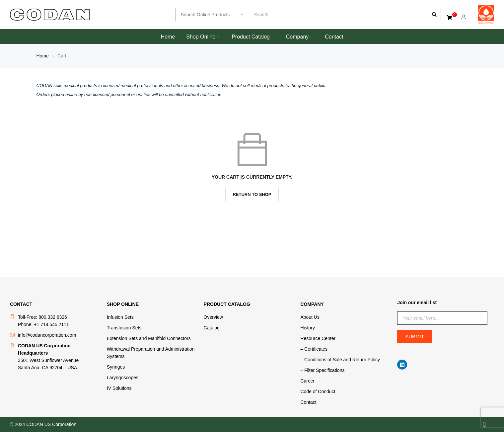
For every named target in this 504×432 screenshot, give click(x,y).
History (308, 328)
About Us (310, 317)
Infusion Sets (120, 317)
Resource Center (318, 338)
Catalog (212, 328)
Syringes (116, 367)
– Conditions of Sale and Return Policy (340, 360)
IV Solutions (119, 388)
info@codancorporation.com (47, 335)
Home (43, 56)
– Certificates (314, 349)
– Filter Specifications (322, 370)
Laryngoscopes (123, 378)
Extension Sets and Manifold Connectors (149, 338)
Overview (213, 317)
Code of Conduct (318, 391)
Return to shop (252, 194)
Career (307, 381)
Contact (308, 402)
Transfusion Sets (124, 328)
